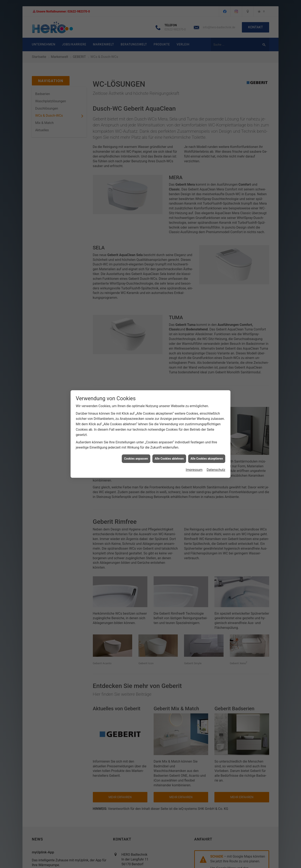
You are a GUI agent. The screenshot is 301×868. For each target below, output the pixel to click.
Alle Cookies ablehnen (169, 459)
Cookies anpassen (136, 459)
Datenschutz (216, 470)
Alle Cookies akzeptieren (207, 459)
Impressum (194, 470)
